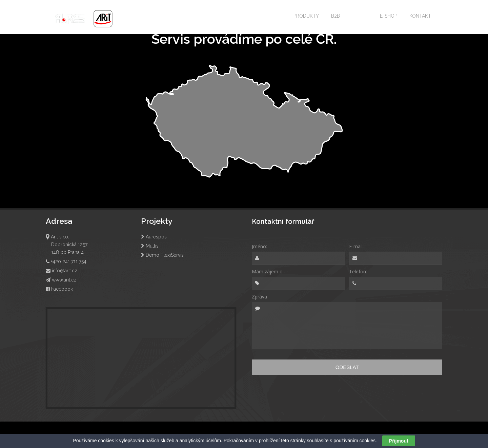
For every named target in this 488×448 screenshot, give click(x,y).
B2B (335, 16)
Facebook (59, 289)
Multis (150, 246)
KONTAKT (420, 16)
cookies (106, 441)
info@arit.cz (62, 271)
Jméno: (259, 246)
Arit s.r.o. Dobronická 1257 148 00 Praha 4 (67, 245)
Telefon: (358, 271)
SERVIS (360, 16)
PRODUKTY (306, 16)
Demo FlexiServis (162, 255)
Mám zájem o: (268, 271)
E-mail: (356, 246)
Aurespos (154, 237)
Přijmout (399, 441)
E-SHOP (389, 16)
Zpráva (259, 297)
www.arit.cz (61, 280)
